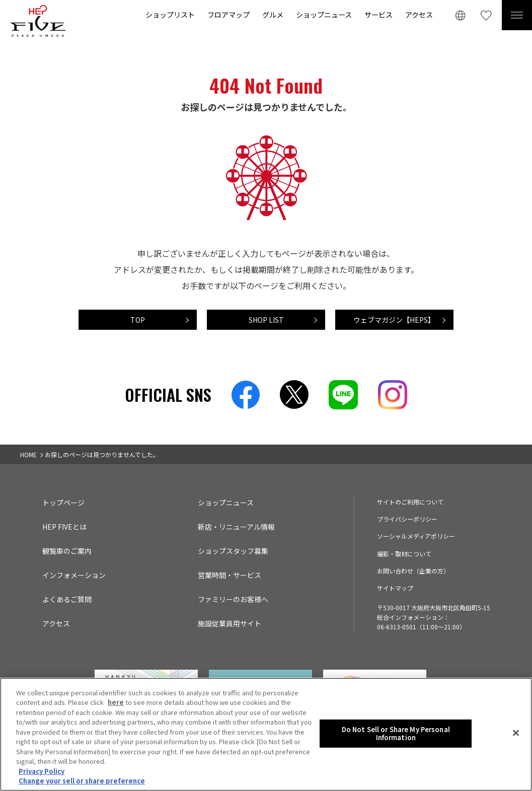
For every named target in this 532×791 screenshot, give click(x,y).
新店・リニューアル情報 (236, 527)
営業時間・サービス (230, 575)
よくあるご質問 (67, 599)
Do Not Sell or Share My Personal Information (396, 735)
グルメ (273, 14)
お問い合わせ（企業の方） (413, 571)
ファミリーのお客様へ (233, 599)
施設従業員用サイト (230, 623)
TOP (138, 320)
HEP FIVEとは (64, 527)
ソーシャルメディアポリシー (416, 536)
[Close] (516, 734)
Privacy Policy (42, 772)
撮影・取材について (404, 554)
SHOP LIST (266, 320)
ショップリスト (170, 14)
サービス (378, 14)
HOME (28, 454)
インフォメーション (74, 575)
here (116, 704)
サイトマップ (395, 588)
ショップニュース (324, 14)
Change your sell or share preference (82, 782)
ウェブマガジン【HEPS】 (394, 320)
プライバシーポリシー (407, 519)
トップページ (63, 502)
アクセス (419, 14)
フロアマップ (229, 14)
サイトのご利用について (410, 502)
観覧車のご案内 (67, 551)
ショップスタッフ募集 (233, 551)
